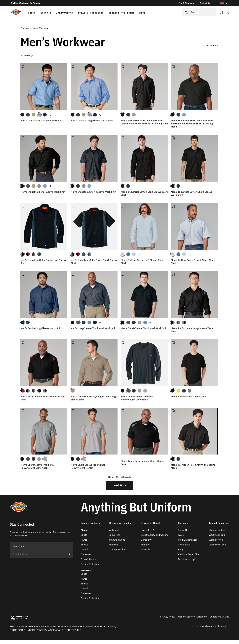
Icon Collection (89, 559)
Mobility (145, 545)
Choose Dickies (217, 530)
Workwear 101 (217, 535)
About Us (183, 530)
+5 (100, 323)
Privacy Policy (168, 617)
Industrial (115, 535)
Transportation (117, 549)
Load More (120, 485)
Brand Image (148, 530)
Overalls (85, 549)
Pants (84, 540)
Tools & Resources (91, 13)
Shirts (84, 535)
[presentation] (33, 564)
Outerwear (87, 554)
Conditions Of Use (219, 617)
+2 (50, 115)
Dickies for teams (121, 13)
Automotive (116, 530)
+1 (50, 186)
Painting (114, 545)
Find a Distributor (188, 540)
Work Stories (216, 540)
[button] (90, 525)
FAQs (181, 535)
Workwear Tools (218, 545)
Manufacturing (117, 540)
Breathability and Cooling (155, 535)
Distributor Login (187, 559)
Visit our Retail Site (189, 554)
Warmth (145, 549)
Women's (46, 13)
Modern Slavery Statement (192, 617)
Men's (32, 13)
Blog (142, 13)
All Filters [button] (27, 56)
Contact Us (184, 545)
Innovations (64, 13)
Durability (146, 540)
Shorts (84, 545)
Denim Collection (90, 564)
